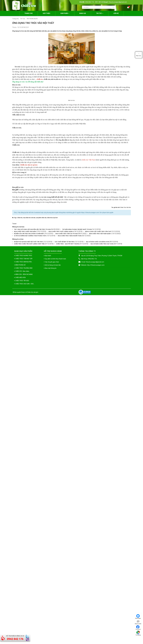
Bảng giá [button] (83, 13)
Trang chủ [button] (28, 13)
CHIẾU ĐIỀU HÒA (20, 626)
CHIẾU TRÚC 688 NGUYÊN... (24, 611)
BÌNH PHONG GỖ (20, 614)
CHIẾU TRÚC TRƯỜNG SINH (24, 617)
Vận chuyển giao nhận (52, 611)
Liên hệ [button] (116, 13)
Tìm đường (138, 633)
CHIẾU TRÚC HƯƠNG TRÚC (24, 604)
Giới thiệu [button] (46, 13)
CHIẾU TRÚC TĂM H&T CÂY (24, 608)
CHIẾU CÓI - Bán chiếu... (23, 620)
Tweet (14, 573)
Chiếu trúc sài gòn (33, 641)
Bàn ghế (15, 506)
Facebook (138, 627)
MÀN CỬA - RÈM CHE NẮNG (24, 623)
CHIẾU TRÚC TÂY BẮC (22, 630)
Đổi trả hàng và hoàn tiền (53, 614)
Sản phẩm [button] (65, 14)
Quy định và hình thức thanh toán (55, 608)
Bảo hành (48, 605)
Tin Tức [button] (100, 14)
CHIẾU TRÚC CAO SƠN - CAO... (25, 633)
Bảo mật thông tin (51, 617)
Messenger (138, 617)
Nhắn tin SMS (138, 622)
